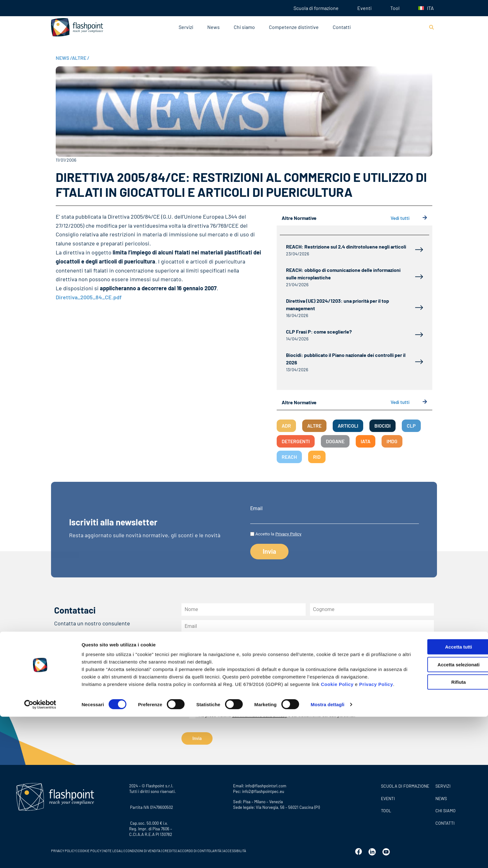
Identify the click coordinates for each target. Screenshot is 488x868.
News (213, 27)
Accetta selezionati (436, 801)
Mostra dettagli (327, 856)
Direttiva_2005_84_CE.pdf (89, 297)
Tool (395, 8)
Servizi (186, 27)
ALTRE (81, 58)
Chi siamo (244, 27)
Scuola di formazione (316, 8)
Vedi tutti (409, 218)
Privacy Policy (289, 534)
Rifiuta (436, 818)
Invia (197, 738)
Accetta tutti (436, 783)
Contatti (342, 27)
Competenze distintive (294, 27)
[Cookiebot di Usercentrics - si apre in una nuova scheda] (40, 856)
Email (256, 509)
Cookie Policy (337, 828)
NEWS (64, 58)
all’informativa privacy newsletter (333, 705)
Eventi (364, 8)
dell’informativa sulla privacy (260, 715)
